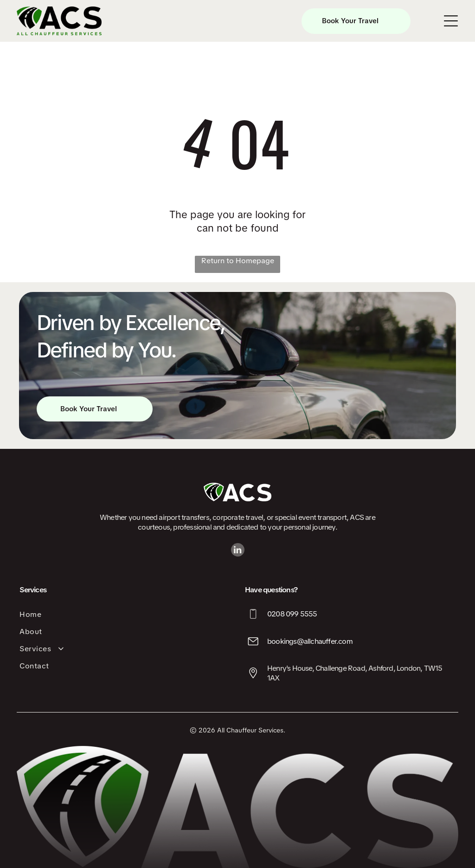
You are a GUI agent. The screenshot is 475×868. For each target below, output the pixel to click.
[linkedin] (238, 551)
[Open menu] (451, 21)
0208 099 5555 (292, 614)
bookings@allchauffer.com (310, 641)
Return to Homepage (238, 261)
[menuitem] (125, 614)
